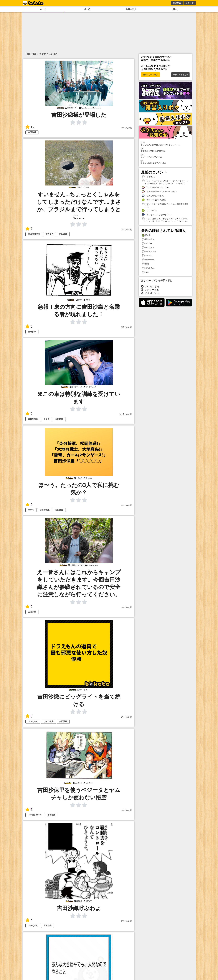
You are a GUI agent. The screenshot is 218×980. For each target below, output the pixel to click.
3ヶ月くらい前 (126, 414)
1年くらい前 (127, 128)
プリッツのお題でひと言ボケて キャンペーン (165, 144)
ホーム (43, 9)
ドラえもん (33, 721)
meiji (145, 272)
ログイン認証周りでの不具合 (165, 162)
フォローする (150, 290)
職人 (175, 9)
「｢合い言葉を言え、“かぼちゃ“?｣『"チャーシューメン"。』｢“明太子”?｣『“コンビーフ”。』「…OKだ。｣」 (165, 220)
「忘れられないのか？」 (153, 196)
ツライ (47, 419)
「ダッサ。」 (149, 177)
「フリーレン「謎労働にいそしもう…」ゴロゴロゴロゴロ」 (165, 205)
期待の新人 (148, 239)
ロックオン (148, 247)
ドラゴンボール (35, 815)
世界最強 (50, 234)
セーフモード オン (150, 75)
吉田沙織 (32, 132)
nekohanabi (148, 260)
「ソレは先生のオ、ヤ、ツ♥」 (156, 188)
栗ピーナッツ (149, 252)
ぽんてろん (148, 268)
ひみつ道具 (49, 721)
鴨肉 (145, 264)
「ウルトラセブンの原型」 (154, 200)
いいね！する (150, 286)
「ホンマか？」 (150, 211)
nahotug (147, 243)
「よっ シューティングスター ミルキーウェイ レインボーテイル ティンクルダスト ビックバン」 (165, 182)
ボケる (87, 9)
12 (30, 127)
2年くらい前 (127, 230)
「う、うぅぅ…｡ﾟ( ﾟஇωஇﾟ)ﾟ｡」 (157, 215)
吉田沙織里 (45, 510)
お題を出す (131, 9)
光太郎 (146, 235)
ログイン (190, 3)
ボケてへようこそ (180, 75)
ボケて (31, 510)
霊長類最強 (33, 419)
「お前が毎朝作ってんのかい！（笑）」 (160, 192)
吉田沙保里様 (34, 234)
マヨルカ (147, 256)
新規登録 (177, 3)
